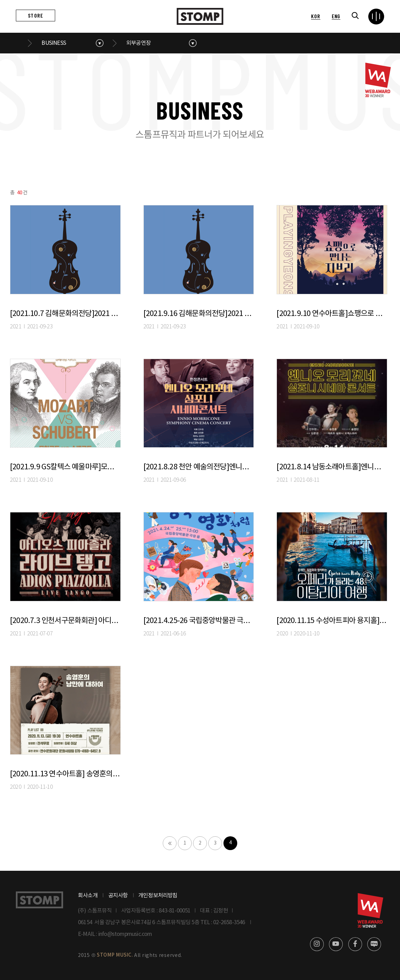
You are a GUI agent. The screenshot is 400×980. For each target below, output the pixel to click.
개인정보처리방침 (158, 896)
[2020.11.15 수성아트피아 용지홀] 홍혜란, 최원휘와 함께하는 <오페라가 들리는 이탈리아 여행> (332, 621)
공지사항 (118, 896)
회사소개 (88, 896)
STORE (36, 15)
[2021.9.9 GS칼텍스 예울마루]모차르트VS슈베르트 (65, 467)
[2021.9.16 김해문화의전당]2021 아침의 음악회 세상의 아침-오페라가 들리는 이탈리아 (199, 314)
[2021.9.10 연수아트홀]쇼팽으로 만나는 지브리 (332, 314)
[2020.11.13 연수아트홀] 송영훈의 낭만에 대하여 (65, 774)
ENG (336, 16)
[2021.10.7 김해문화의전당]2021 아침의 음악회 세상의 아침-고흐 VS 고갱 (65, 314)
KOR (316, 16)
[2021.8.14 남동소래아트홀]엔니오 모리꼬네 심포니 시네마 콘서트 (332, 467)
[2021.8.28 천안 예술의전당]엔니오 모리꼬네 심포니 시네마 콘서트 (199, 467)
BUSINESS (54, 43)
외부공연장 (138, 43)
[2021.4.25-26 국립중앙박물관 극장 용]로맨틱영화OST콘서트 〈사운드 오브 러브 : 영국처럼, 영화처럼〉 (199, 621)
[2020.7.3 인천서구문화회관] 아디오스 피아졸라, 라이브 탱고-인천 (65, 621)
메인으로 (20, 43)
